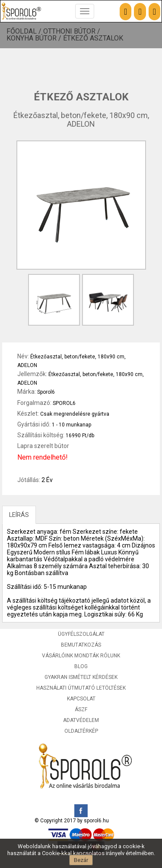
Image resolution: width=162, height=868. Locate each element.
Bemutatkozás (81, 645)
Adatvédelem (81, 720)
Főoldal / (25, 31)
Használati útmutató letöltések (81, 688)
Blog (81, 666)
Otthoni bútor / (73, 31)
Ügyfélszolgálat (81, 634)
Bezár (81, 860)
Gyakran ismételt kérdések (81, 677)
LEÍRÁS (19, 515)
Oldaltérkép (81, 731)
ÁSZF (81, 709)
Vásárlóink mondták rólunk (81, 656)
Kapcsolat (81, 699)
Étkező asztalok (93, 38)
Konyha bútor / (35, 38)
